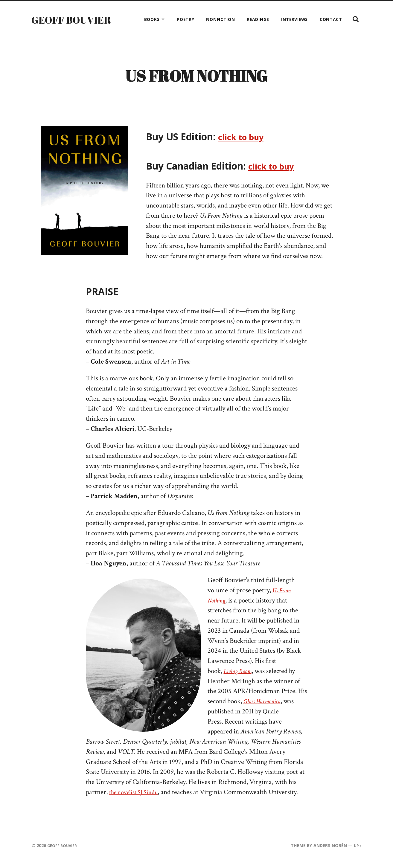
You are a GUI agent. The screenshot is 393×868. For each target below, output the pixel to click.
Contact (331, 19)
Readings (258, 19)
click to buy (244, 141)
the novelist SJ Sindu (137, 796)
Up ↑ (357, 850)
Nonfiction (220, 19)
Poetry (185, 19)
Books (152, 19)
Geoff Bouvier (75, 19)
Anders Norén (329, 850)
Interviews (294, 19)
